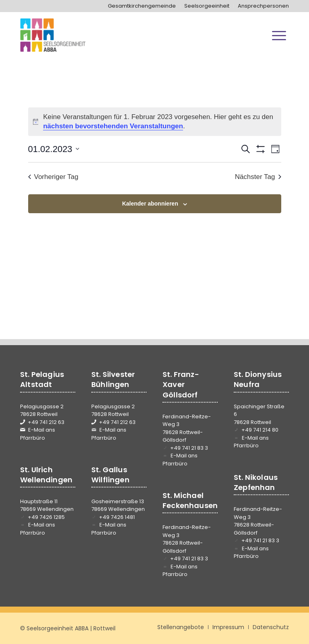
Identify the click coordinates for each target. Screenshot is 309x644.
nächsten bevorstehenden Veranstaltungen (113, 126)
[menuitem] (142, 6)
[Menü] (279, 35)
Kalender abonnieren (150, 204)
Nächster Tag (258, 177)
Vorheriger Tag (53, 177)
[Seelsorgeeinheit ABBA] (53, 35)
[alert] (155, 122)
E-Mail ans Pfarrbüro (38, 434)
